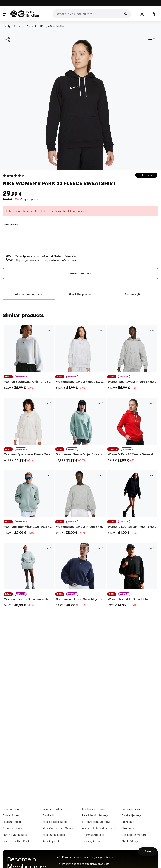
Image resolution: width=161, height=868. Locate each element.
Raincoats (128, 822)
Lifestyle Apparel (26, 26)
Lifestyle (8, 26)
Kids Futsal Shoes (54, 835)
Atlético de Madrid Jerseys (99, 828)
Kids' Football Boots (55, 822)
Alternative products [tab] (29, 294)
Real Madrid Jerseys (95, 815)
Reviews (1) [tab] (132, 294)
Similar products (80, 273)
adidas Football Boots (17, 841)
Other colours (10, 224)
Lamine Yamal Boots (16, 835)
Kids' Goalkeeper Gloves (58, 828)
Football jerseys (132, 815)
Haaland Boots (12, 822)
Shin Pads (128, 828)
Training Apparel (93, 841)
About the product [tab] (80, 294)
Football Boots (12, 809)
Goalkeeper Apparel (134, 835)
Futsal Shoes (11, 815)
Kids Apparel (51, 841)
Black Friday (130, 841)
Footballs (48, 815)
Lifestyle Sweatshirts (52, 26)
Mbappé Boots (12, 828)
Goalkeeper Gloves (94, 809)
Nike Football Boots (55, 809)
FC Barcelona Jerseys (96, 822)
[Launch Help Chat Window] (148, 851)
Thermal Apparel (93, 835)
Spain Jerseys (131, 809)
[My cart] (153, 14)
